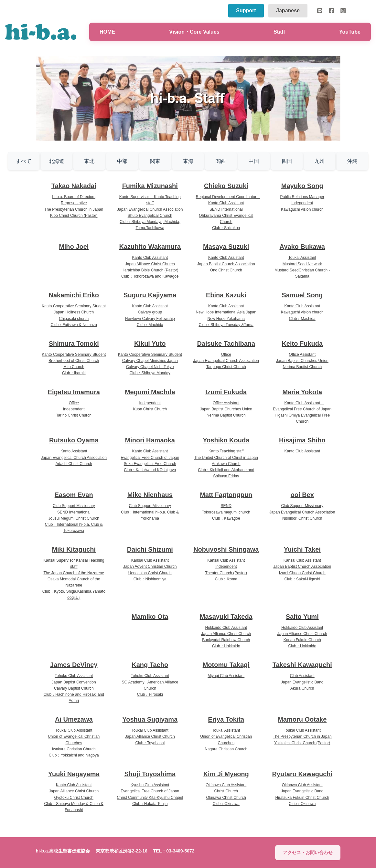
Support (246, 11)
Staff (279, 32)
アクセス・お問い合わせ (308, 852)
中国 (254, 161)
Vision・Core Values (194, 32)
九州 (319, 161)
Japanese (288, 11)
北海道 (57, 161)
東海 (188, 161)
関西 (221, 161)
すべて (24, 161)
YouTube (350, 32)
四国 (287, 161)
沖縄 (352, 161)
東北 (89, 161)
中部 (122, 161)
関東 (155, 161)
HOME (107, 32)
